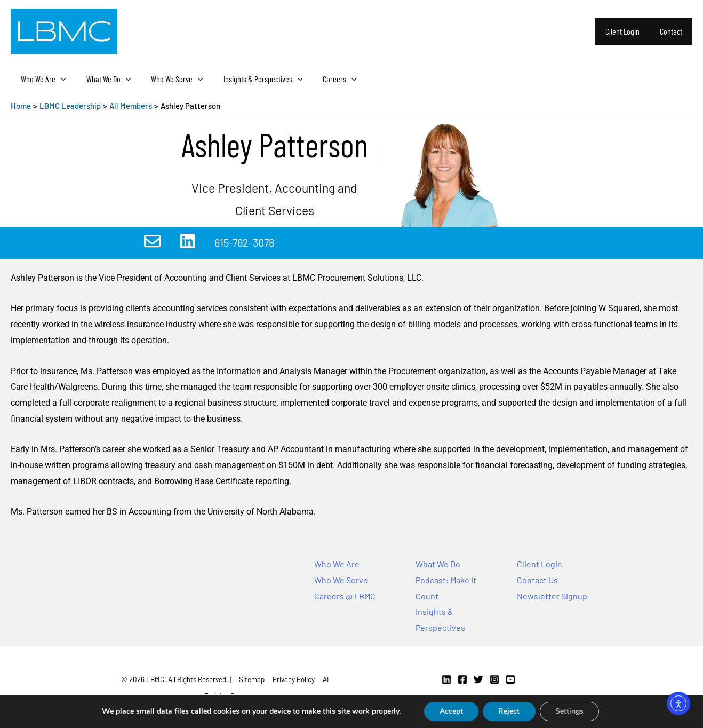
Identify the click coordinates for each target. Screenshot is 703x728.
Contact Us (537, 580)
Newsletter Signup (552, 596)
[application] (59, 79)
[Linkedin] (446, 679)
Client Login (627, 31)
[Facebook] (462, 679)
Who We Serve (169, 79)
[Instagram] (494, 679)
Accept (450, 711)
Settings (570, 711)
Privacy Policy (294, 679)
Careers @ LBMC (345, 596)
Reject (509, 711)
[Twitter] (478, 679)
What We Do (104, 79)
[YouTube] (510, 679)
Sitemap (252, 679)
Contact (673, 31)
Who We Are (42, 79)
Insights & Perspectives (252, 79)
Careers (325, 79)
